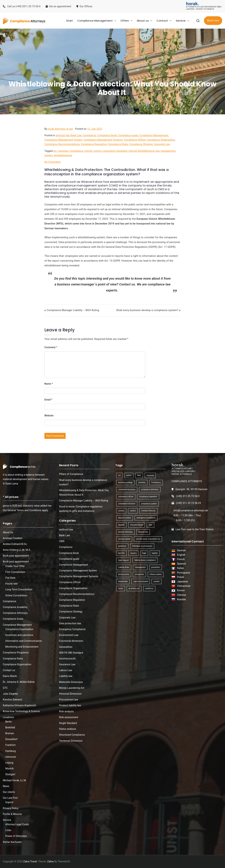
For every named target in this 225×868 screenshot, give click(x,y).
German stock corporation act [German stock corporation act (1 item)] (148, 539)
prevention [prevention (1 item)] (155, 567)
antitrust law (62, 135)
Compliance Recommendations (62, 144)
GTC (5, 688)
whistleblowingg (63, 155)
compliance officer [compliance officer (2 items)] (126, 497)
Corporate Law (162, 144)
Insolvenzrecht (67, 659)
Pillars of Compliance (71, 474)
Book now (213, 21)
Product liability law (70, 705)
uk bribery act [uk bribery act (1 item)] (134, 588)
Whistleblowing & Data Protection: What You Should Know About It (84, 493)
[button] (114, 21)
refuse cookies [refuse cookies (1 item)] (156, 574)
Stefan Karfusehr (12, 842)
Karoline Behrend (12, 700)
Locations (8, 717)
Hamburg (11, 751)
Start (70, 21)
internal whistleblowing (141, 151)
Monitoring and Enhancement (22, 647)
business (63, 151)
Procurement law (69, 700)
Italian (180, 568)
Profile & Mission (12, 814)
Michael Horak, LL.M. (15, 780)
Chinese (181, 595)
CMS (62, 541)
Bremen (10, 733)
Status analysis (68, 729)
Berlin (8, 722)
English (181, 555)
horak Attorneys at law (60, 129)
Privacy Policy (11, 808)
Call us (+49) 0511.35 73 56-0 (22, 6)
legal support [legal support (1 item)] (123, 560)
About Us (8, 532)
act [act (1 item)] (119, 475)
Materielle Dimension (71, 682)
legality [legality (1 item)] (155, 553)
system (48, 155)
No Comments (53, 162)
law (157, 151)
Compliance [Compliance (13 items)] (156, 482)
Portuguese (183, 573)
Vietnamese (183, 586)
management (168, 151)
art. (55, 151)
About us (145, 21)
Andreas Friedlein (13, 538)
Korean (180, 590)
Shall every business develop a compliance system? (147, 310)
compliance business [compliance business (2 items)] (127, 489)
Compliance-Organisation (17, 664)
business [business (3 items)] (150, 475)
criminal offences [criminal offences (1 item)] (148, 511)
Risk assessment (69, 717)
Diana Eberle (10, 676)
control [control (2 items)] (133, 511)
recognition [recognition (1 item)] (139, 574)
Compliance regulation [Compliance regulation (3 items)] (148, 497)
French (180, 559)
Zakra (50, 861)
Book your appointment (16, 556)
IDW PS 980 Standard (71, 653)
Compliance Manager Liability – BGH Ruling (73, 310)
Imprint (9, 802)
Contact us (9, 670)
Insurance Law (67, 664)
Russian (181, 599)
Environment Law (69, 635)
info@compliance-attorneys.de (191, 510)
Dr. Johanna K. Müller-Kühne (19, 682)
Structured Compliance (72, 735)
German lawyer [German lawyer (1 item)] (124, 539)
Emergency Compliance (72, 629)
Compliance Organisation (161, 140)
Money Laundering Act (72, 688)
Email (48, 400)
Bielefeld (10, 727)
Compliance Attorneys (15, 613)
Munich (9, 768)
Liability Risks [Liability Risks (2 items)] (124, 567)
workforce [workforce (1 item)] (149, 588)
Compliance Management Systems (103, 140)
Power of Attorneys (16, 836)
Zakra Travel (30, 861)
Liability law (66, 676)
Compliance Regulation (94, 144)
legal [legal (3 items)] (144, 553)
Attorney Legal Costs (17, 824)
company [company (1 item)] (142, 482)
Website (49, 416)
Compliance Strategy (141, 144)
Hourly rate (11, 584)
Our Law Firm (10, 798)
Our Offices (85, 6)
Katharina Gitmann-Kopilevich (19, 705)
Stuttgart (10, 774)
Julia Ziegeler (10, 694)
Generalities (66, 647)
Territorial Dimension (71, 741)
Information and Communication (24, 641)
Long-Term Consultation (19, 589)
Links (8, 830)
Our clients (9, 792)
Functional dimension (71, 641)
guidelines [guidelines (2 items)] (122, 546)
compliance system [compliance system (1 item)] (149, 504)
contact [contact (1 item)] (121, 511)
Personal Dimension (70, 694)
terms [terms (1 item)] (121, 588)
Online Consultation (16, 595)
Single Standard (68, 723)
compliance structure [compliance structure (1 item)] (127, 504)
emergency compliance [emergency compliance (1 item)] (146, 518)
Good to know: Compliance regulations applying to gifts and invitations (81, 509)
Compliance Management (97, 21)
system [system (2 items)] (156, 581)
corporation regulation (115, 151)
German (181, 550)
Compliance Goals (13, 619)
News (6, 786)
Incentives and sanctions (19, 635)
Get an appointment (58, 6)
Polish (180, 577)
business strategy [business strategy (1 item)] (125, 482)
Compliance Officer (135, 140)
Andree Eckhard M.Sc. (15, 544)
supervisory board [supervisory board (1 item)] (141, 581)
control (97, 151)
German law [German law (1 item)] (143, 532)
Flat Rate (10, 578)
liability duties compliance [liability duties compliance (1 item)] (145, 560)
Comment (51, 347)
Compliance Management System (63, 140)
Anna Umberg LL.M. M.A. (17, 550)
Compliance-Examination (19, 629)
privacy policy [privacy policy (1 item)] (124, 574)
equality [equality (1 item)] (121, 525)
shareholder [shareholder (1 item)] (123, 581)
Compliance (89, 135)
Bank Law (76, 135)
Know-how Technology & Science (21, 711)
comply (88, 151)
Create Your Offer (15, 566)
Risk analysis (66, 711)
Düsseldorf (11, 739)
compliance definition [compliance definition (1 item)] (150, 489)
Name (49, 384)
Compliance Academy (15, 607)
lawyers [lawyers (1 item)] (133, 553)
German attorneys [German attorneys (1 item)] (125, 532)
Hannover (11, 757)
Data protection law (70, 623)
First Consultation (15, 572)
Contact (164, 21)
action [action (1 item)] (129, 475)
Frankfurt (10, 745)
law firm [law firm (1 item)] (121, 553)
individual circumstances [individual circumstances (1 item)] (142, 546)
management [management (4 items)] (140, 567)
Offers (126, 21)
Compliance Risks (118, 144)
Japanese (182, 581)
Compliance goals (128, 135)
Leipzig (9, 763)
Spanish (181, 564)
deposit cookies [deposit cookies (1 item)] (125, 518)
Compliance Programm (16, 653)
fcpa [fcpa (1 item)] (150, 525)
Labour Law (66, 670)
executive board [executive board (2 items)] (137, 525)
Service (182, 21)
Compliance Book (107, 135)
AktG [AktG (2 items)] (139, 475)
